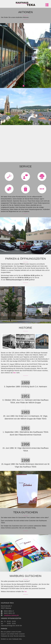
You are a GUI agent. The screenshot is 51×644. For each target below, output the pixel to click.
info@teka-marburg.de (11, 615)
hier (14, 373)
